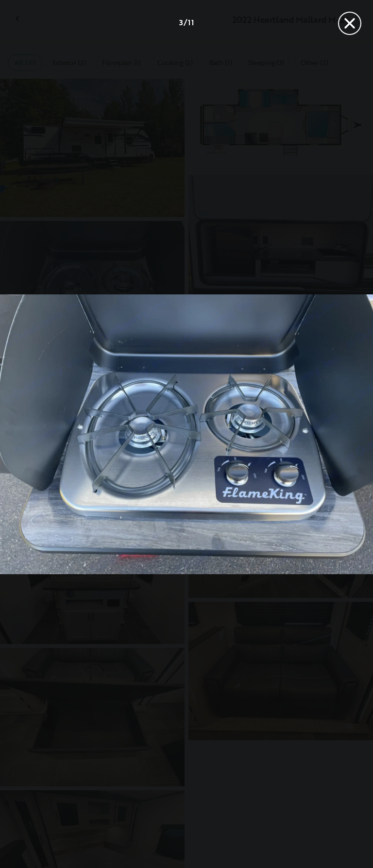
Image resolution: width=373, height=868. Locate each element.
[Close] (350, 23)
